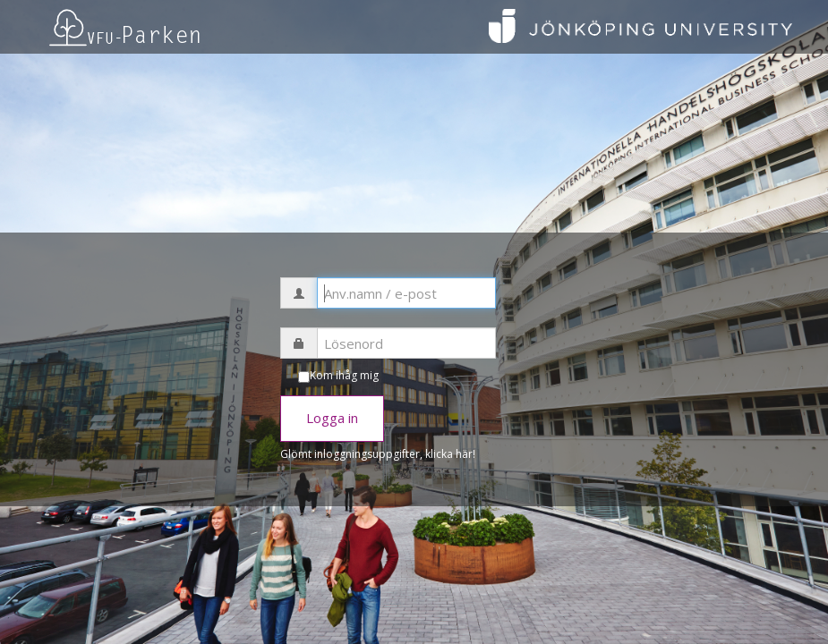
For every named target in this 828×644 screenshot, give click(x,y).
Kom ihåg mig (344, 375)
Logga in (332, 418)
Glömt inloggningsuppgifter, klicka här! (378, 454)
